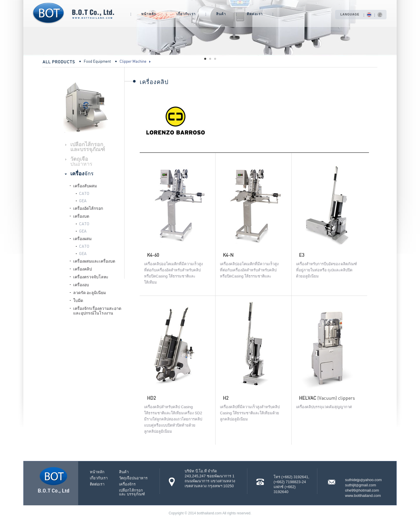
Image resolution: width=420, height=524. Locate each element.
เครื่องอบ (81, 284)
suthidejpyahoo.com (363, 480)
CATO (84, 193)
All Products (59, 62)
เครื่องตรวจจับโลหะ (91, 276)
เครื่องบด (81, 216)
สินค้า (221, 14)
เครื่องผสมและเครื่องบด (94, 261)
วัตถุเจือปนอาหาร (133, 478)
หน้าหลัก (149, 14)
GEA (83, 200)
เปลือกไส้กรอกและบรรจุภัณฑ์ (88, 146)
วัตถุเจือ (81, 161)
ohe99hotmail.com (362, 490)
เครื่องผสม (82, 238)
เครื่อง (82, 173)
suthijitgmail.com (360, 485)
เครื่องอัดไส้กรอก (88, 208)
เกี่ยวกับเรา (186, 14)
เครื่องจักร (127, 484)
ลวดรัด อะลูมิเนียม (90, 292)
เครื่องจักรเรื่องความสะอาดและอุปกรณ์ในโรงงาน (97, 310)
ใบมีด (78, 300)
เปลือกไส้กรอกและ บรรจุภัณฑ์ (132, 492)
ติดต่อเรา (255, 14)
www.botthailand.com (363, 496)
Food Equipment (97, 61)
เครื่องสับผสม (85, 185)
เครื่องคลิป (83, 269)
